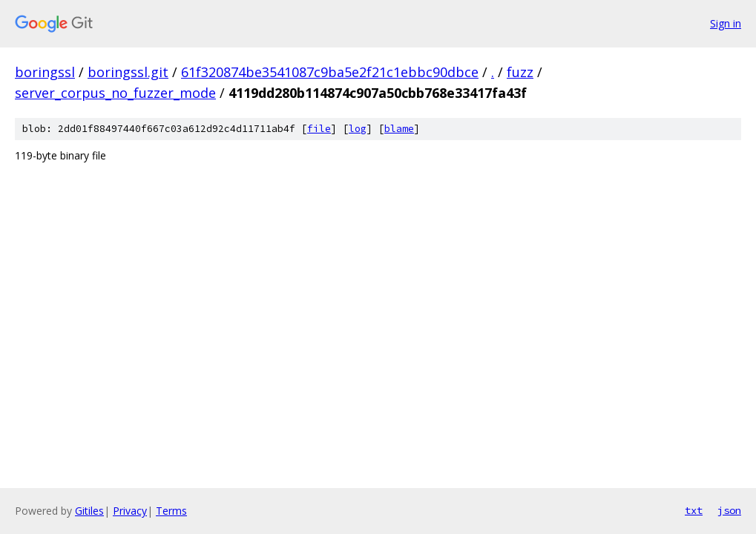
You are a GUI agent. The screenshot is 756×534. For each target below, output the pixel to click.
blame (399, 129)
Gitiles (89, 511)
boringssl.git (128, 72)
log (358, 129)
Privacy (130, 511)
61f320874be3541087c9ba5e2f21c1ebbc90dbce (330, 72)
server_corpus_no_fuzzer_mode (115, 93)
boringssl (45, 72)
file (319, 129)
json (729, 510)
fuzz (520, 72)
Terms (171, 511)
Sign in (726, 23)
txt (694, 510)
